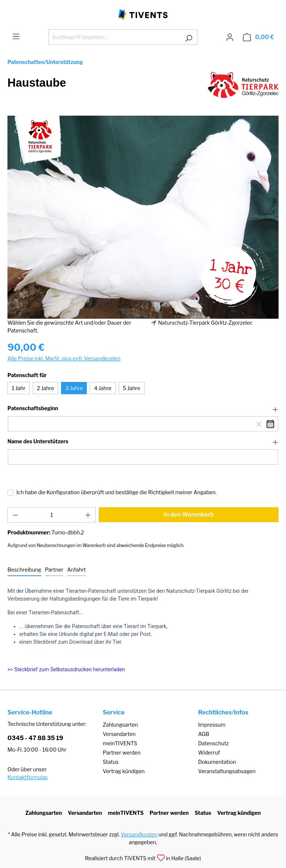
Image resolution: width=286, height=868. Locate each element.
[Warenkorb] (258, 37)
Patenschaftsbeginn (33, 408)
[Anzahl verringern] (15, 515)
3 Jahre (74, 388)
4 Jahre (103, 388)
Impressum (212, 725)
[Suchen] (189, 37)
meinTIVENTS (120, 743)
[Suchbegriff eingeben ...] (114, 37)
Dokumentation (217, 762)
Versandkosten (139, 834)
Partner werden (122, 753)
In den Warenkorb (189, 515)
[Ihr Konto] (230, 37)
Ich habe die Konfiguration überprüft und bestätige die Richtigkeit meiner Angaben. (117, 492)
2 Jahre (45, 388)
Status (111, 762)
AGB (204, 734)
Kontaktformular (27, 777)
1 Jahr (19, 388)
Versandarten (119, 734)
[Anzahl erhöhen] (88, 515)
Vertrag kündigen (124, 771)
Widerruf (209, 753)
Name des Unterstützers (38, 441)
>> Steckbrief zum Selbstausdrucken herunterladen (66, 669)
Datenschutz (213, 743)
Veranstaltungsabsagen (227, 771)
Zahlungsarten (120, 725)
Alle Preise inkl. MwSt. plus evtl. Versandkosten (64, 358)
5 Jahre (132, 388)
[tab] (24, 570)
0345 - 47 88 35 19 (35, 738)
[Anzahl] (52, 515)
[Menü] (16, 36)
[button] (143, 409)
